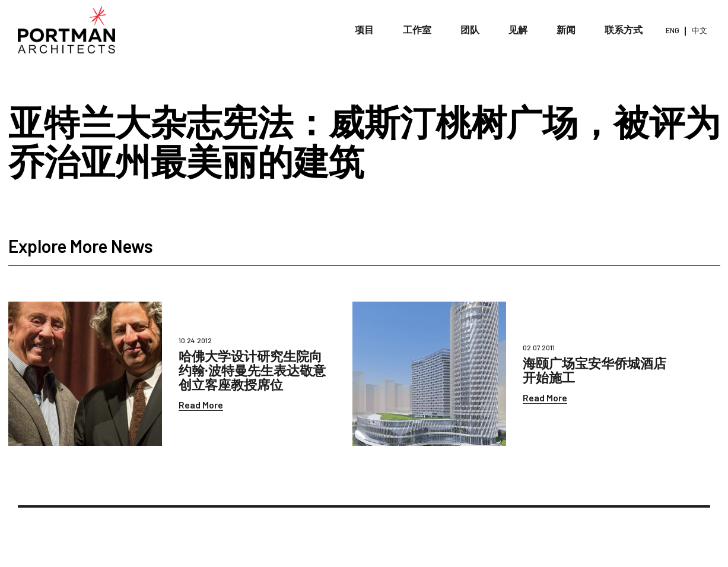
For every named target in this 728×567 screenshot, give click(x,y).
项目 (364, 29)
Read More (201, 405)
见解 (518, 29)
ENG (673, 30)
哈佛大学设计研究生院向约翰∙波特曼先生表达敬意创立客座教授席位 (252, 370)
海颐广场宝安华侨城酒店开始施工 (595, 370)
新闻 (566, 29)
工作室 (417, 29)
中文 (700, 30)
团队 (470, 29)
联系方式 (624, 29)
